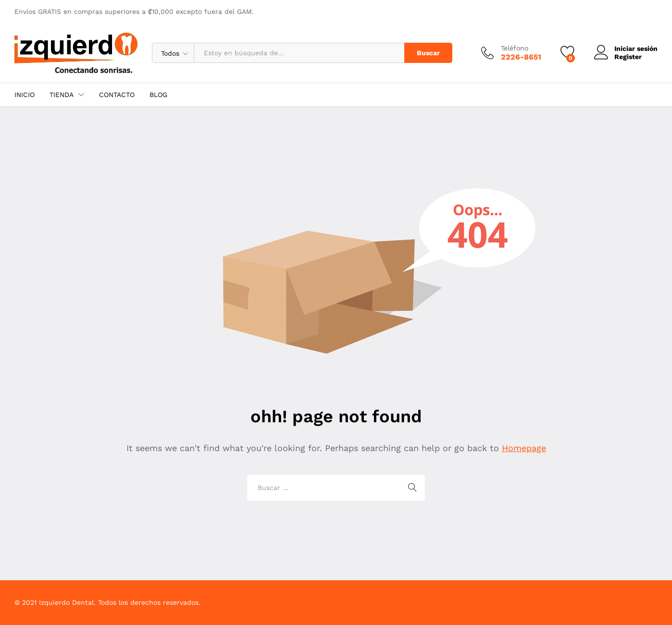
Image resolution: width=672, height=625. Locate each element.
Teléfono (515, 48)
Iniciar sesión (626, 49)
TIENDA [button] (62, 95)
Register (628, 57)
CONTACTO (117, 95)
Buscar (428, 53)
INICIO (25, 95)
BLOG (158, 95)
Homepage (524, 448)
